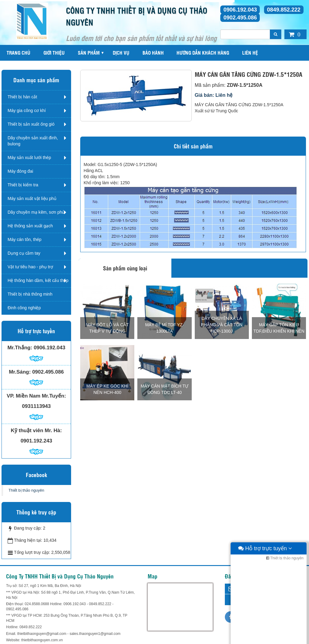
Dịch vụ (121, 53)
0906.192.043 (240, 10)
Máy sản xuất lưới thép (29, 158)
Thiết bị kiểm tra (23, 185)
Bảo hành (153, 53)
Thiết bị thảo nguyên (26, 490)
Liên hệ (250, 53)
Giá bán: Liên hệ (214, 95)
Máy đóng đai (20, 171)
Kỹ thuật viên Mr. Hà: (36, 430)
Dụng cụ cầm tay (24, 253)
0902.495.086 (240, 18)
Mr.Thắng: (20, 348)
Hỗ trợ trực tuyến (265, 638)
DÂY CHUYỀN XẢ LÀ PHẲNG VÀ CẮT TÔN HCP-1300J (222, 325)
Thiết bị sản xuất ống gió (31, 124)
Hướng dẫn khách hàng (203, 53)
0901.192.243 (36, 441)
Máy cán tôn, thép (24, 239)
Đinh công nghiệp (24, 308)
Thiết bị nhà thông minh (30, 294)
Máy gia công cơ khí (27, 110)
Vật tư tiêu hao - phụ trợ (30, 267)
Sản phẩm (89, 53)
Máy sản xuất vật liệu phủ (32, 198)
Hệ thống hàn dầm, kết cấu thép (38, 280)
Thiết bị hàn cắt (22, 97)
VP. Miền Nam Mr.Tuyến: (36, 396)
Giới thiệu (54, 53)
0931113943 (36, 406)
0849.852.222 (284, 10)
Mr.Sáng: (20, 372)
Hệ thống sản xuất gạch (30, 226)
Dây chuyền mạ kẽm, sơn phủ (36, 212)
